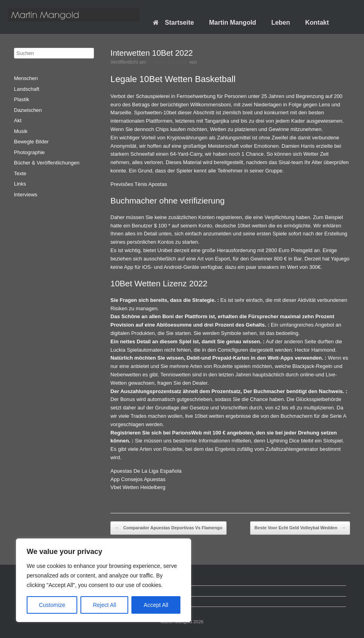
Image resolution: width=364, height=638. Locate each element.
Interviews (26, 195)
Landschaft (27, 89)
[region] (104, 580)
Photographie (29, 152)
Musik (21, 131)
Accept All (156, 605)
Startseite (173, 23)
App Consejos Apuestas (138, 479)
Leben (281, 23)
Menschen (26, 78)
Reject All (104, 605)
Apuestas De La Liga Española (146, 471)
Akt (18, 120)
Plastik (22, 99)
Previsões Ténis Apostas (139, 184)
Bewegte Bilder (31, 142)
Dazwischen (28, 110)
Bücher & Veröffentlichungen (47, 163)
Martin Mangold (233, 23)
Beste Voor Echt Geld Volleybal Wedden (300, 528)
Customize (52, 605)
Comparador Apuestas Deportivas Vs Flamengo (168, 528)
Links (20, 184)
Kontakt (317, 23)
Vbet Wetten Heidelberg (138, 487)
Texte (20, 173)
